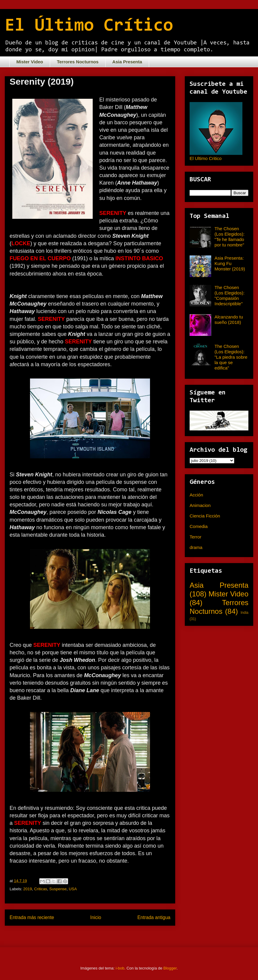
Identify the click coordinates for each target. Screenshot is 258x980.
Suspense (58, 889)
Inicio (96, 917)
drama (196, 547)
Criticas (41, 889)
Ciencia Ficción (205, 516)
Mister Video (30, 62)
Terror (195, 537)
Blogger (170, 968)
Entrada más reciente (32, 917)
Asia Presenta (127, 62)
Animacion (200, 505)
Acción (196, 495)
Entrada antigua (154, 917)
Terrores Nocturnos (78, 62)
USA (73, 889)
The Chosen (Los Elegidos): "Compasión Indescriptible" (229, 296)
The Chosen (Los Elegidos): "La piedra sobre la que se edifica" (231, 357)
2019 (28, 889)
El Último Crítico (89, 26)
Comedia (199, 526)
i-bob (120, 968)
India (244, 613)
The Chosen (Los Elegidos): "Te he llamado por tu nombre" (229, 237)
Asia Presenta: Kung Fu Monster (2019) (230, 263)
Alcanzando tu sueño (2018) (229, 320)
